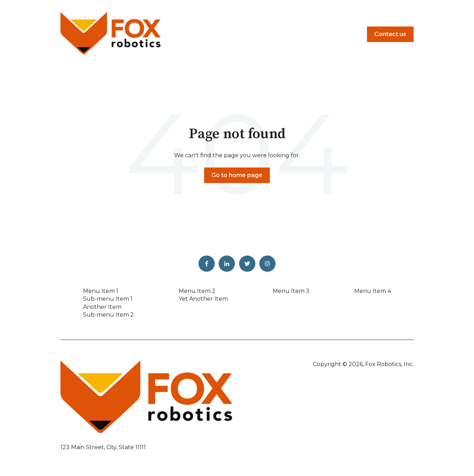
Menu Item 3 (291, 291)
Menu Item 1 (101, 291)
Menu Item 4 (373, 291)
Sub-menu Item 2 (108, 315)
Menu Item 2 (197, 291)
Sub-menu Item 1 (108, 299)
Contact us (390, 34)
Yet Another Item (203, 299)
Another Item (102, 307)
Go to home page (237, 175)
